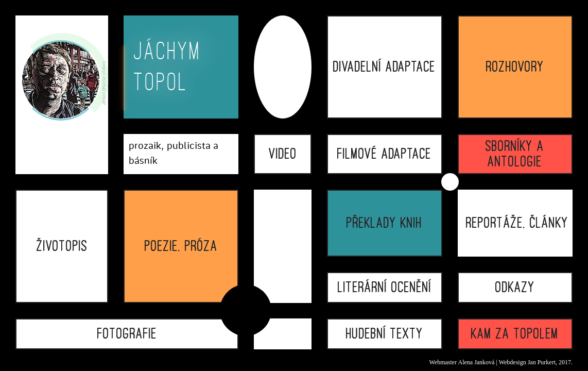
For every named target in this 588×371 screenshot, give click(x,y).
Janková (484, 362)
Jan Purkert (542, 362)
